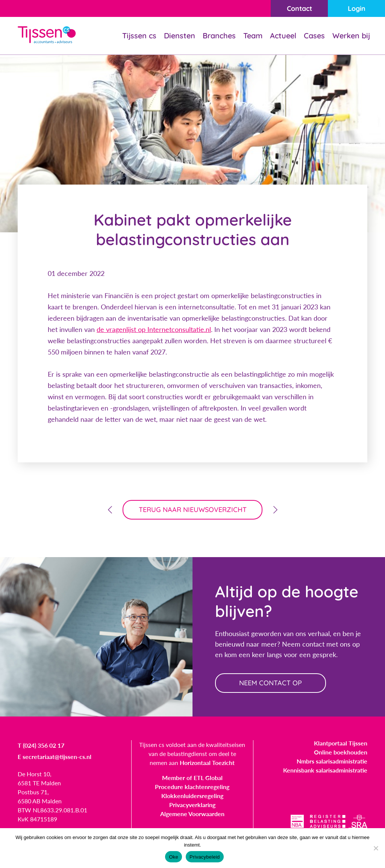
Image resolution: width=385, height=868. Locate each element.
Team (253, 36)
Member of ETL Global (192, 778)
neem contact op (271, 683)
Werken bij (351, 36)
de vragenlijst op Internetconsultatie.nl (154, 329)
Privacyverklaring (192, 805)
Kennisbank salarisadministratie (325, 770)
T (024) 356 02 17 (41, 745)
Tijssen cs (139, 36)
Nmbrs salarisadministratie (332, 761)
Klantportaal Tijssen (341, 743)
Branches (219, 36)
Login (357, 8)
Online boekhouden (341, 752)
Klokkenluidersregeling (192, 796)
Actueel (283, 36)
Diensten (180, 36)
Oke (174, 857)
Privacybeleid (205, 857)
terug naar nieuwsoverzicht (193, 510)
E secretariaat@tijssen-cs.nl (55, 757)
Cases (314, 36)
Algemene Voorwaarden (192, 814)
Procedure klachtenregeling (192, 787)
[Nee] (376, 848)
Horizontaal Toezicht (207, 763)
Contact (299, 8)
